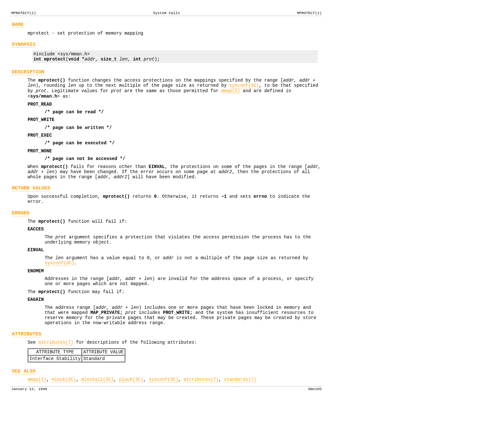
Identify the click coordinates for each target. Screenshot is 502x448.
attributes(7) (56, 384)
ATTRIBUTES (27, 374)
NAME (18, 25)
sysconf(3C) (244, 93)
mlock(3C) (64, 424)
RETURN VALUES (31, 209)
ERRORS (21, 237)
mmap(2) (231, 99)
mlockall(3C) (97, 424)
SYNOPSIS (24, 47)
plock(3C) (131, 424)
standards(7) (240, 424)
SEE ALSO (24, 415)
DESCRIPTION (28, 78)
